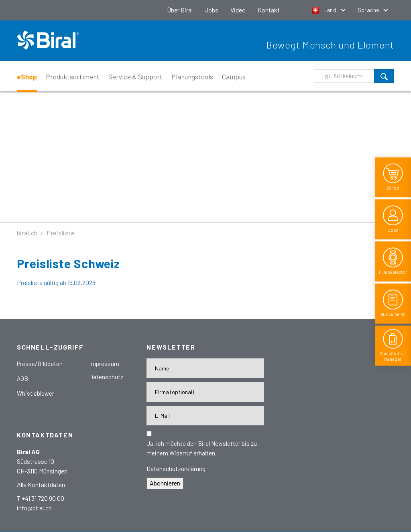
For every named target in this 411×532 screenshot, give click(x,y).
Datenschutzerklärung (176, 468)
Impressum (104, 364)
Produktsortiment (73, 77)
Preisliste (60, 233)
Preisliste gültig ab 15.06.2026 (56, 282)
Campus (234, 77)
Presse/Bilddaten (40, 364)
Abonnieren (165, 483)
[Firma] (205, 392)
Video (238, 10)
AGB (22, 378)
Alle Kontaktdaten (41, 484)
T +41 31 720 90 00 (41, 498)
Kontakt (269, 10)
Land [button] (325, 10)
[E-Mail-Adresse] (205, 416)
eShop (27, 77)
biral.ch (27, 233)
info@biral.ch (34, 508)
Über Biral (180, 10)
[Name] (205, 368)
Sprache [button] (369, 10)
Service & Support (135, 77)
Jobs (212, 10)
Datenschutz (106, 377)
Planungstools (192, 77)
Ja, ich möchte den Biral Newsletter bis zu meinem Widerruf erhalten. (202, 448)
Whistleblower (36, 393)
